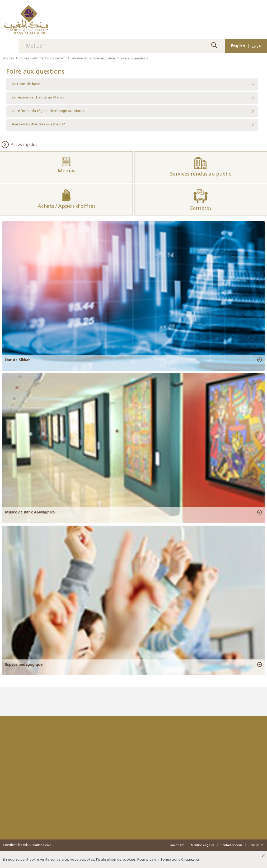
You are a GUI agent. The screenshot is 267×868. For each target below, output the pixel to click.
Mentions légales (202, 845)
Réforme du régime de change (93, 58)
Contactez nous (231, 845)
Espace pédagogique (24, 664)
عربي (256, 46)
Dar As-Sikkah (18, 360)
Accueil (8, 58)
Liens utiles (256, 845)
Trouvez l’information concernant (42, 58)
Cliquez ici (190, 860)
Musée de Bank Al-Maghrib (30, 512)
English (238, 46)
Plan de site (177, 845)
